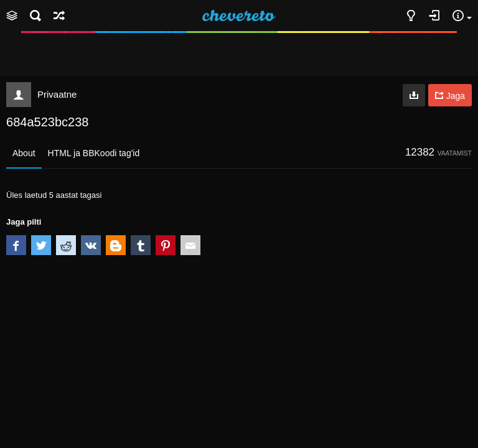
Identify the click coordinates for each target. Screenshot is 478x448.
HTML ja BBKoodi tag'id (94, 153)
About (24, 153)
